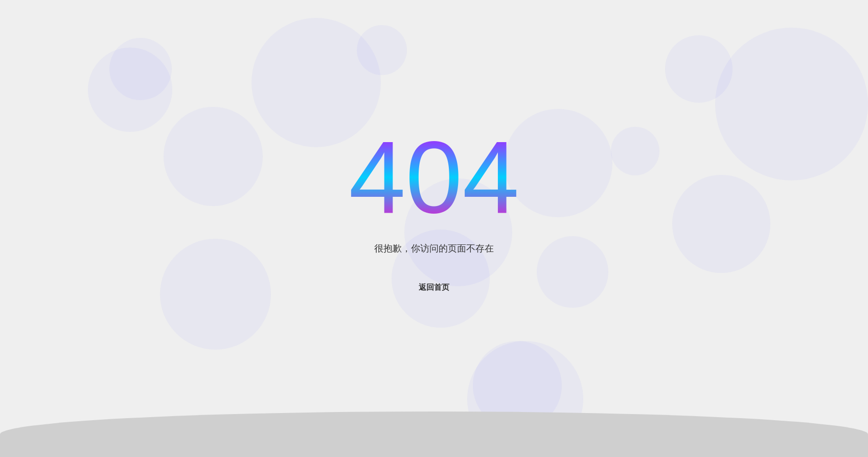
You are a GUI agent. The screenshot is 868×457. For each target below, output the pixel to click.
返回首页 (434, 287)
